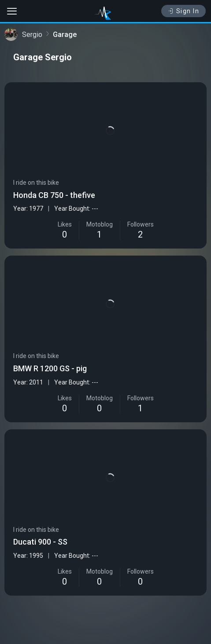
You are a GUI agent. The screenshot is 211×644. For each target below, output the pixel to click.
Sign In (183, 11)
